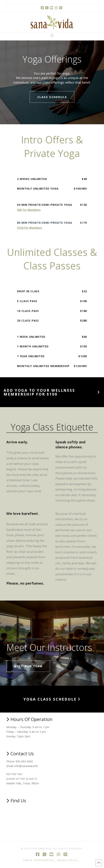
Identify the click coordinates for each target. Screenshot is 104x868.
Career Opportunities (38, 860)
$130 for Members (30, 228)
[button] (52, 35)
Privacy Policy (68, 860)
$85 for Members (29, 210)
